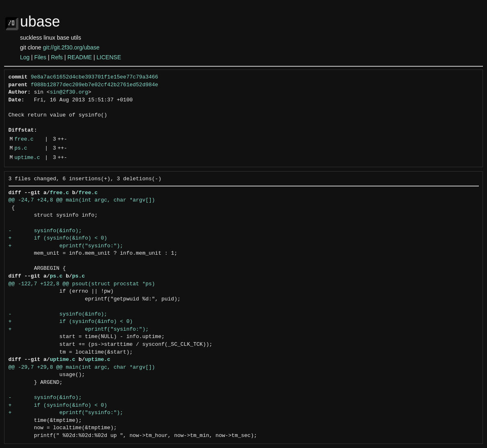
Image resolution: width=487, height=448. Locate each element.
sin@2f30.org (69, 92)
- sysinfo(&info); (45, 231)
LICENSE (109, 57)
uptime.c (27, 158)
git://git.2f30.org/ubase (71, 47)
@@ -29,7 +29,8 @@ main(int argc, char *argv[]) (82, 367)
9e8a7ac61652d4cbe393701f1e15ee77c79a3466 (94, 77)
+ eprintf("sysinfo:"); (66, 246)
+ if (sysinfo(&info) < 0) (58, 238)
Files (40, 57)
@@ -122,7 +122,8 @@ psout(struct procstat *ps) (82, 284)
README (80, 57)
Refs (57, 57)
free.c (24, 139)
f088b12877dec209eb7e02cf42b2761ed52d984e (94, 85)
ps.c (21, 148)
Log (25, 57)
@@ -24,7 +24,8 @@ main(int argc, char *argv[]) (82, 200)
